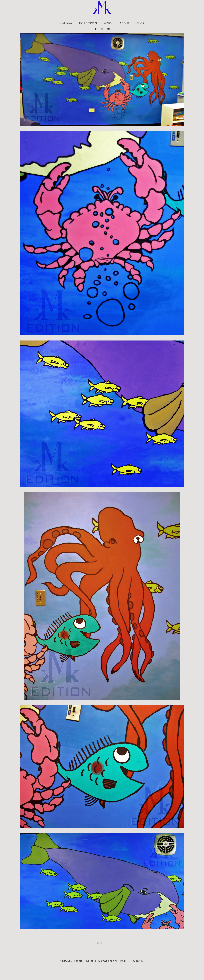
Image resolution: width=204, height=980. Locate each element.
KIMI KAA (66, 23)
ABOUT (125, 23)
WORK (108, 23)
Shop (140, 23)
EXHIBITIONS (88, 23)
